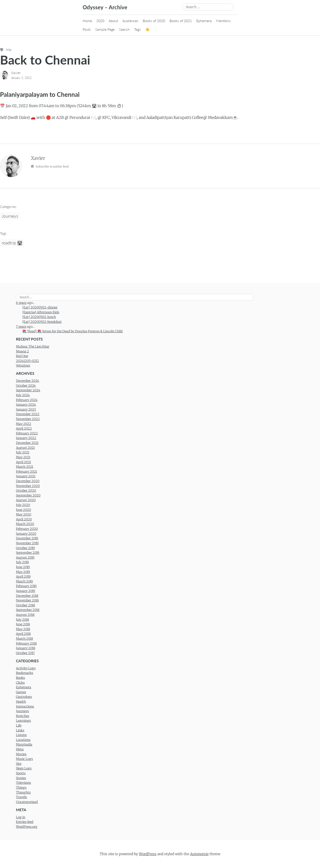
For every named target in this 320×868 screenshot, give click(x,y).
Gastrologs (24, 697)
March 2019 (24, 581)
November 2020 (28, 486)
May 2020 (24, 514)
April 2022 (24, 428)
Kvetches (23, 716)
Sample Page (105, 29)
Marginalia (24, 744)
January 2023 (26, 409)
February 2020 (27, 529)
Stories (21, 778)
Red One (22, 356)
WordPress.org (27, 827)
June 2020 (23, 510)
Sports (21, 773)
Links (20, 730)
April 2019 (23, 577)
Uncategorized (27, 802)
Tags (137, 29)
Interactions (25, 706)
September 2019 (28, 553)
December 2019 (27, 538)
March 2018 (24, 639)
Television (23, 783)
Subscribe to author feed (50, 166)
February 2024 (27, 400)
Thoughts (23, 792)
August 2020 (26, 500)
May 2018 (23, 629)
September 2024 (28, 390)
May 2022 (24, 424)
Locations (23, 740)
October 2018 (25, 605)
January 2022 (26, 438)
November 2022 (28, 419)
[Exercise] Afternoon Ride (41, 312)
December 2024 (28, 381)
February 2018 (26, 643)
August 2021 (25, 448)
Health (21, 702)
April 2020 (24, 519)
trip (6, 49)
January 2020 (26, 534)
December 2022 (28, 414)
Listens (21, 735)
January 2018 (26, 648)
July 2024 (23, 395)
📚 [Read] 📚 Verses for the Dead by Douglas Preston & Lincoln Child (72, 331)
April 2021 (23, 462)
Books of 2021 (181, 21)
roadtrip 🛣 (12, 243)
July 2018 (22, 620)
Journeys (10, 216)
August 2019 (25, 558)
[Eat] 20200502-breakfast (42, 322)
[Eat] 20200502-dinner (40, 307)
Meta (20, 749)
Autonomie (199, 854)
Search (124, 29)
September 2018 (28, 610)
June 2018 (23, 624)
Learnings (23, 721)
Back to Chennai (45, 60)
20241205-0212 (27, 361)
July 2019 (22, 562)
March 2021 (25, 467)
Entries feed (25, 822)
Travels (21, 797)
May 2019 (23, 572)
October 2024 (26, 386)
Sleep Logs (24, 768)
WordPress (148, 854)
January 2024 (26, 405)
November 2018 (27, 600)
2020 (100, 21)
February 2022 (27, 433)
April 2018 (23, 634)
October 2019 (25, 548)
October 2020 (26, 491)
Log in (21, 817)
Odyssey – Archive (105, 7)
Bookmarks (25, 673)
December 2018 (27, 596)
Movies (21, 754)
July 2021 (23, 452)
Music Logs (24, 759)
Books (20, 678)
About (113, 21)
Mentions (223, 21)
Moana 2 (22, 351)
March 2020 (25, 524)
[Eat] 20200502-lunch (39, 317)
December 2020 (28, 481)
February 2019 (26, 586)
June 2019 (23, 567)
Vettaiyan (23, 365)
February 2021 (26, 472)
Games (21, 692)
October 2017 (25, 653)
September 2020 (28, 495)
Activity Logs (26, 668)
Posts (87, 29)
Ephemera (204, 21)
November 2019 (27, 543)
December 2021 (27, 443)
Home (87, 21)
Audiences (130, 21)
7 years (21, 327)
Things (21, 788)
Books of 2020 (154, 21)
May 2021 (23, 457)
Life (19, 725)
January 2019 (26, 591)
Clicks (20, 683)
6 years (21, 303)
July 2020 (23, 505)
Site (19, 764)
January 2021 (26, 476)
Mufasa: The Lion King (33, 346)
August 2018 (25, 615)
